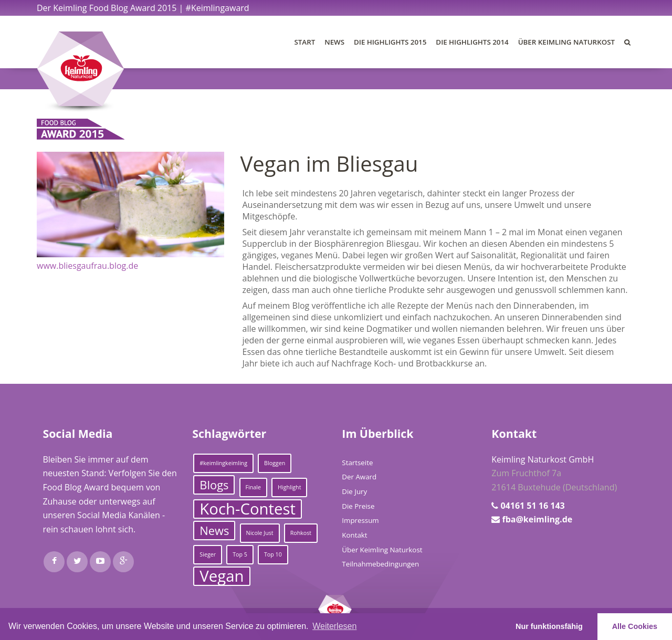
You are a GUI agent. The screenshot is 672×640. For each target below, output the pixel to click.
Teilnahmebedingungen (380, 564)
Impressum (360, 520)
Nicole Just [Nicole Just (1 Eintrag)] (260, 533)
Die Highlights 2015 (390, 42)
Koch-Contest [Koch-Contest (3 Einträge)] (248, 509)
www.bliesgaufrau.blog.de (87, 266)
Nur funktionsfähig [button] (549, 626)
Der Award (359, 477)
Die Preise (358, 506)
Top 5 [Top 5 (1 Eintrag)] (240, 554)
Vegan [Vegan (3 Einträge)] (222, 576)
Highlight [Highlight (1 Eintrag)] (289, 487)
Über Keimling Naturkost (566, 42)
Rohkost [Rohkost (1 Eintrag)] (301, 533)
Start (305, 42)
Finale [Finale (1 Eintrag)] (253, 487)
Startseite (357, 463)
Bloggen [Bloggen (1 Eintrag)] (275, 463)
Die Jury (354, 491)
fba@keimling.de (537, 519)
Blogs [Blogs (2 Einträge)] (214, 485)
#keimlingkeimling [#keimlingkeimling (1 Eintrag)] (223, 463)
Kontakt (354, 535)
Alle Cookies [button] (635, 626)
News (334, 42)
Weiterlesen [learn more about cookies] (334, 626)
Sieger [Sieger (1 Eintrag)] (208, 554)
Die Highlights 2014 (472, 42)
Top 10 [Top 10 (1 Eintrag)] (273, 554)
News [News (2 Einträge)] (214, 531)
